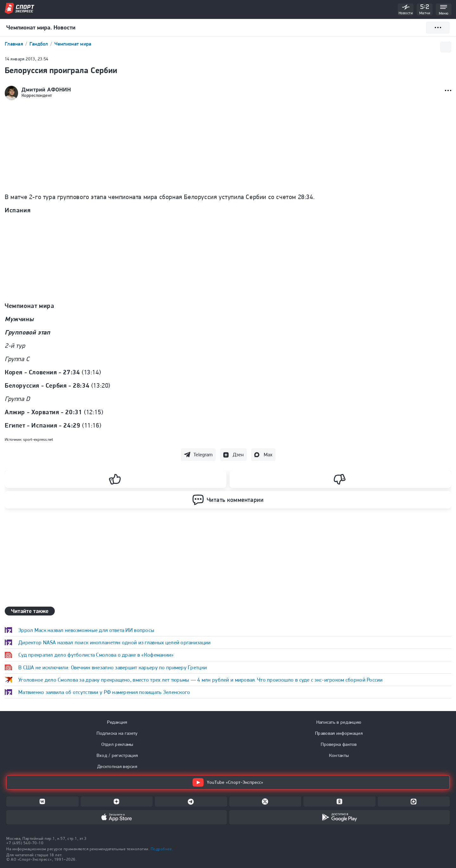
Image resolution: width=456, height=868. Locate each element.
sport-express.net (38, 439)
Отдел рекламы (117, 744)
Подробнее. (162, 849)
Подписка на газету (117, 733)
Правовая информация (339, 733)
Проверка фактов (339, 744)
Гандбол (39, 44)
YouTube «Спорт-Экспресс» (228, 782)
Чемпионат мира (73, 44)
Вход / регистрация (117, 755)
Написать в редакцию (339, 722)
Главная (15, 44)
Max (268, 455)
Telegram (203, 455)
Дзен (238, 455)
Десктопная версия (117, 766)
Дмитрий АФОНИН (46, 90)
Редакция (117, 722)
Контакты (339, 755)
